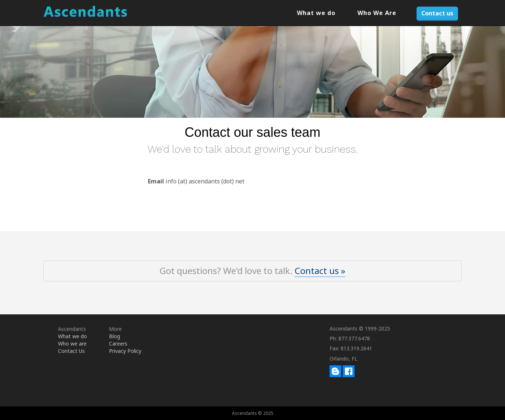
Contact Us (71, 351)
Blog (115, 336)
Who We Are (377, 13)
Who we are (72, 344)
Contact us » (320, 271)
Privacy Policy (125, 351)
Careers (118, 344)
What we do (316, 13)
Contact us (437, 13)
